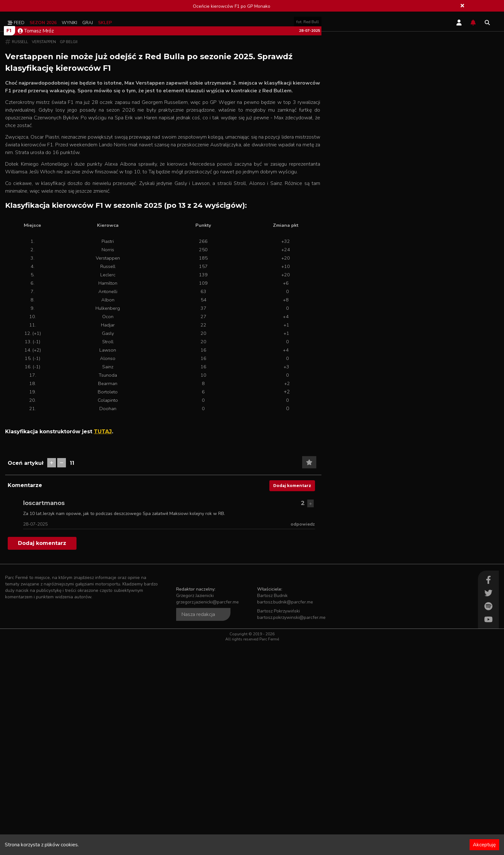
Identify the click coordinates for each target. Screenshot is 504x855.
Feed (16, 23)
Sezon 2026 (43, 23)
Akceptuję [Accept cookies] (484, 845)
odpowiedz (303, 735)
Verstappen (44, 253)
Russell (20, 253)
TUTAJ (103, 642)
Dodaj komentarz (292, 696)
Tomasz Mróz (36, 242)
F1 (9, 241)
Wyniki (69, 23)
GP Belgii (69, 253)
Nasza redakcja (198, 825)
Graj (88, 23)
